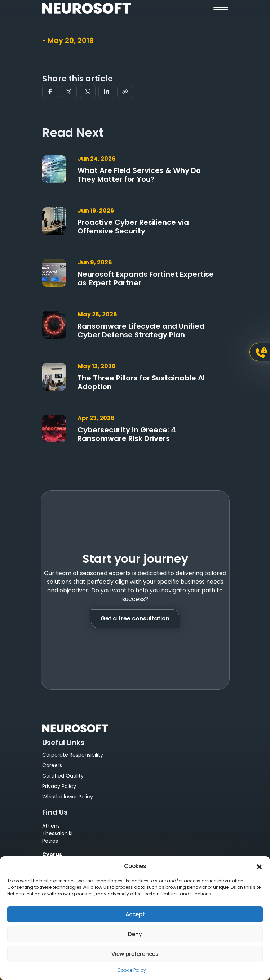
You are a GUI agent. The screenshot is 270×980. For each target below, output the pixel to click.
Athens (51, 826)
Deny (135, 934)
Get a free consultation (135, 618)
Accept (135, 914)
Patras (50, 841)
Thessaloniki (57, 833)
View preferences (135, 954)
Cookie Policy (132, 970)
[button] (259, 866)
